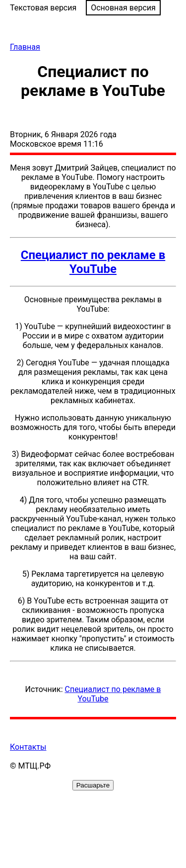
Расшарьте (93, 785)
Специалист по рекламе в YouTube (93, 262)
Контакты (28, 747)
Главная (25, 47)
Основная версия (123, 8)
